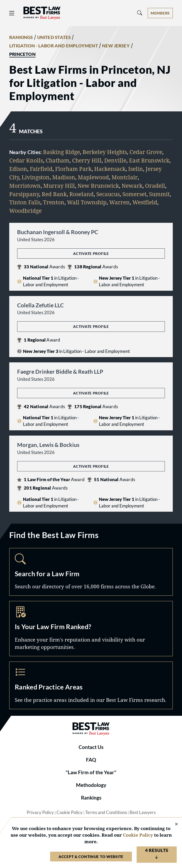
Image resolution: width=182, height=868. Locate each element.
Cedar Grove (146, 152)
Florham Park (73, 169)
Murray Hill (59, 186)
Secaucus (108, 194)
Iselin (136, 169)
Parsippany (24, 194)
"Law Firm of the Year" (91, 772)
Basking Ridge (61, 152)
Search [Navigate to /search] (91, 572)
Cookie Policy (70, 812)
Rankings (91, 798)
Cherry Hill (87, 160)
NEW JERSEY (116, 46)
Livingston (36, 177)
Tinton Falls (25, 202)
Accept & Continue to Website (91, 857)
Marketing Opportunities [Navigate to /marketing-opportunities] (91, 628)
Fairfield (41, 169)
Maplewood (93, 177)
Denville (115, 160)
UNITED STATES (54, 37)
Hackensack (110, 169)
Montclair (125, 177)
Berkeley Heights (105, 152)
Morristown (25, 186)
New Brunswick (98, 186)
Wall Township (87, 202)
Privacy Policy (40, 812)
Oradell (155, 186)
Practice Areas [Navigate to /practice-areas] (91, 685)
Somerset (134, 194)
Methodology (91, 785)
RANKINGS (21, 37)
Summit (159, 194)
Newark (132, 186)
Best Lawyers (143, 812)
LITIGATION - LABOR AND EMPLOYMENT (54, 46)
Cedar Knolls (26, 160)
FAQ (91, 760)
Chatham (58, 160)
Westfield (145, 202)
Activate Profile (91, 253)
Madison (64, 177)
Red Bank (54, 194)
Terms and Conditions (106, 812)
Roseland (82, 194)
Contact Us (91, 747)
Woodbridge (25, 211)
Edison (18, 169)
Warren (119, 202)
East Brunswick (149, 160)
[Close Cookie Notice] (173, 824)
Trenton (54, 202)
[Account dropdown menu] (160, 13)
